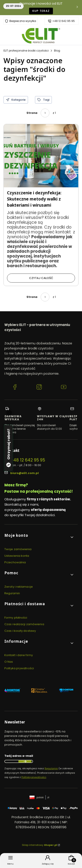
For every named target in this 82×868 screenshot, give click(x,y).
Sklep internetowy (39, 845)
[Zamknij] (9, 413)
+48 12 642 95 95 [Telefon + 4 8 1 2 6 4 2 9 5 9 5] (28, 460)
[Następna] (77, 8)
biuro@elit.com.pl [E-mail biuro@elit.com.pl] (24, 473)
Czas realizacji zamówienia (24, 624)
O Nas (9, 662)
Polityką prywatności (34, 777)
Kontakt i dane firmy (19, 655)
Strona (32, 113)
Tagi (43, 100)
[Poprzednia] (5, 8)
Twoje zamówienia (18, 549)
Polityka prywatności (19, 668)
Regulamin (12, 593)
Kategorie (16, 100)
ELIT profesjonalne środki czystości (26, 51)
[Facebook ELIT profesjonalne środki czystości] (15, 388)
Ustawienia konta (17, 556)
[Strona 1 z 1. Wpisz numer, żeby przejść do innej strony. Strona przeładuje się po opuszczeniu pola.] (45, 113)
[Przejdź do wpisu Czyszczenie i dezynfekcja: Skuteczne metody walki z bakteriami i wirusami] (41, 156)
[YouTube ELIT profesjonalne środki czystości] (64, 388)
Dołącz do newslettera (25, 761)
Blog (57, 51)
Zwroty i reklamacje (19, 587)
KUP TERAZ (41, 11)
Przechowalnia (15, 562)
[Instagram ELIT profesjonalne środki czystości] (39, 388)
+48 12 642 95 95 (64, 21)
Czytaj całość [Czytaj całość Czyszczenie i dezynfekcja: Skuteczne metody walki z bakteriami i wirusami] (41, 278)
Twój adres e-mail (19, 756)
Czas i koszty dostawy (20, 631)
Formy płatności (16, 618)
